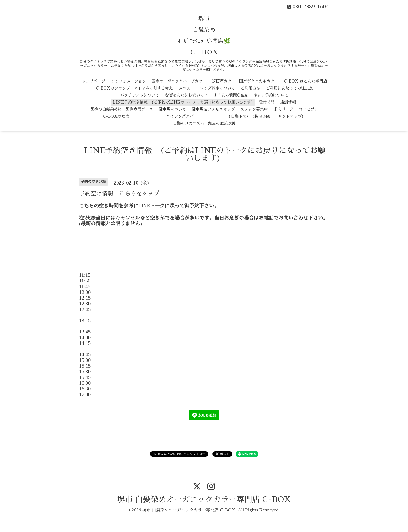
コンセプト (308, 109)
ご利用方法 (250, 88)
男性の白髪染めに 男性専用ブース (122, 109)
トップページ (93, 81)
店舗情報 (288, 102)
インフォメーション (128, 81)
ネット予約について (271, 95)
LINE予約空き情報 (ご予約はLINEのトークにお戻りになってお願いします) (183, 102)
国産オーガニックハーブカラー (179, 81)
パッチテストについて (140, 95)
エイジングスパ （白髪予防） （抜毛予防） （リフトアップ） (220, 116)
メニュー (186, 88)
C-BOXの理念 (116, 116)
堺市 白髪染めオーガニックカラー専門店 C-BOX (204, 499)
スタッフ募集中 (254, 109)
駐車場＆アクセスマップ (213, 109)
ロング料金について (217, 88)
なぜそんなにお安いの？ (186, 95)
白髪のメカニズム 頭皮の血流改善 (204, 123)
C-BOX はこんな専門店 (305, 81)
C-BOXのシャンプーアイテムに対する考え (134, 88)
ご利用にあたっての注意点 (289, 88)
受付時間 (267, 102)
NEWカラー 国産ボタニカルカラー (245, 81)
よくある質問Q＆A (231, 95)
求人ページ (283, 109)
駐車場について (172, 109)
